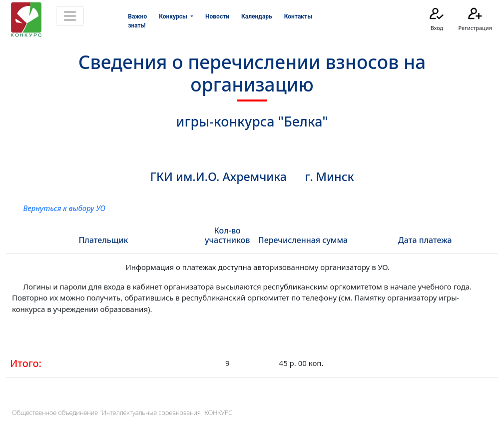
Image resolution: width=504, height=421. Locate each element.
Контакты (298, 16)
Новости (217, 16)
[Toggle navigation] (70, 16)
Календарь (257, 16)
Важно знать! (137, 21)
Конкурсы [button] (174, 16)
